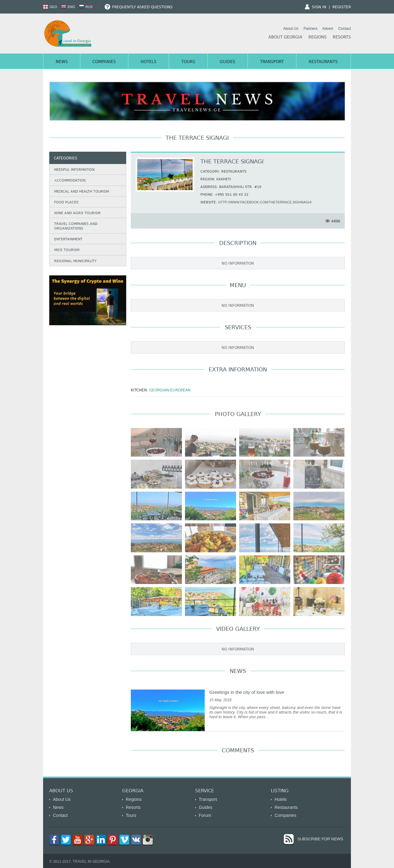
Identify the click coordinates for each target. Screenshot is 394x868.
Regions (318, 38)
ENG (68, 7)
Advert (328, 29)
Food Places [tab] (65, 202)
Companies (104, 62)
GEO (50, 7)
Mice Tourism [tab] (66, 250)
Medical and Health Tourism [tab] (80, 192)
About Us (291, 29)
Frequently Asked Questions (139, 7)
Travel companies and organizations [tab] (74, 226)
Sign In (319, 7)
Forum (205, 815)
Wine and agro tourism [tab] (76, 213)
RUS (86, 7)
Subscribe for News (320, 839)
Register (342, 7)
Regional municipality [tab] (74, 261)
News (62, 62)
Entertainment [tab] (67, 239)
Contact (345, 29)
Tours (188, 62)
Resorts (342, 38)
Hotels (149, 62)
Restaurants (323, 62)
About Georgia (285, 38)
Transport (272, 62)
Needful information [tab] (73, 170)
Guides (227, 62)
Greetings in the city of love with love (247, 692)
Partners (310, 29)
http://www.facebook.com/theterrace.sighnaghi (265, 202)
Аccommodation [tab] (68, 180)
